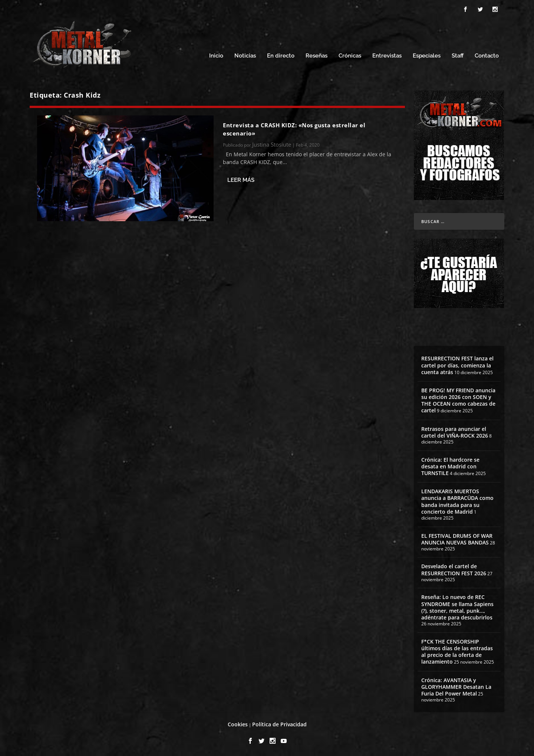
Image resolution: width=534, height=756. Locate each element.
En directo (281, 55)
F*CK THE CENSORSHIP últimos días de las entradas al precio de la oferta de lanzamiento (457, 651)
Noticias (245, 55)
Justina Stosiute (272, 143)
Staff (458, 55)
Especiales (427, 55)
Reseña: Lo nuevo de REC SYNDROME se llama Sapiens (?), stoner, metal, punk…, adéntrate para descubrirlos (457, 606)
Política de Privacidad (279, 723)
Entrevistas (387, 55)
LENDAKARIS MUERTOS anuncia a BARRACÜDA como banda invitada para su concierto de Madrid (457, 500)
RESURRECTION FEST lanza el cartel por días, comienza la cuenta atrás (457, 364)
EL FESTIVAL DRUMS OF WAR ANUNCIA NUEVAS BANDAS (457, 538)
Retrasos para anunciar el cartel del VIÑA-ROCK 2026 (455, 431)
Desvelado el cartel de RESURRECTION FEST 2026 (454, 568)
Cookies (238, 723)
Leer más (241, 179)
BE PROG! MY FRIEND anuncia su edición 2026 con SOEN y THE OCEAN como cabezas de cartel (458, 399)
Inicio (216, 55)
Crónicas (350, 55)
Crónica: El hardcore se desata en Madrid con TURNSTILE (450, 465)
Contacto (487, 55)
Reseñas (317, 55)
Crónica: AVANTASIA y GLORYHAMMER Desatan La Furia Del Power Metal (456, 686)
